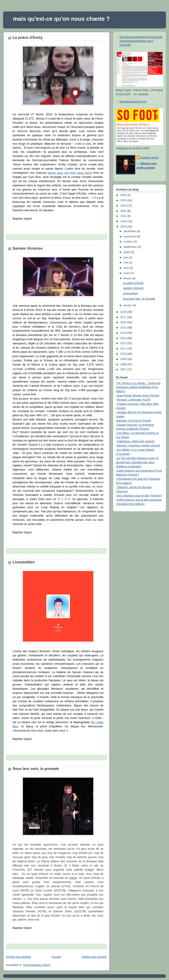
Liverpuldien (24, 562)
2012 (124, 343)
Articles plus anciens (94, 957)
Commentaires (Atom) (37, 965)
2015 (124, 328)
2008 (124, 364)
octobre (129, 242)
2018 (124, 312)
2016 (124, 322)
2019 (124, 227)
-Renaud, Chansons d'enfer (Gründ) (138, 446)
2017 (124, 317)
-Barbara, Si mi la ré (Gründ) (133, 421)
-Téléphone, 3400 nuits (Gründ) (135, 441)
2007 (124, 370)
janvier (128, 305)
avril (127, 268)
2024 (124, 200)
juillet (127, 252)
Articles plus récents (18, 957)
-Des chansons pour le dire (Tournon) (139, 496)
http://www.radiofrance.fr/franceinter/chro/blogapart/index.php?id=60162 (141, 41)
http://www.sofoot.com (133, 102)
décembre (130, 231)
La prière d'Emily (28, 38)
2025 (124, 195)
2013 (124, 338)
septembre (131, 247)
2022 (124, 211)
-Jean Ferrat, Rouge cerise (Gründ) (138, 396)
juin (126, 258)
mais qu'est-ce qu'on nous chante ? (61, 19)
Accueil (56, 957)
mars (127, 273)
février (128, 278)
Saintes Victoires (28, 248)
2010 (124, 354)
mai (126, 263)
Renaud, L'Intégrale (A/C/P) (134, 400)
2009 (124, 359)
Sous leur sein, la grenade (36, 769)
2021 (124, 216)
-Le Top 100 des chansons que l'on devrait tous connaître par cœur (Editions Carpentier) (137, 462)
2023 (124, 206)
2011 (124, 349)
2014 (124, 333)
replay (73, 878)
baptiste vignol (150, 158)
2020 (124, 221)
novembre (130, 237)
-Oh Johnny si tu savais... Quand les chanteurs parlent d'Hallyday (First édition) (138, 387)
